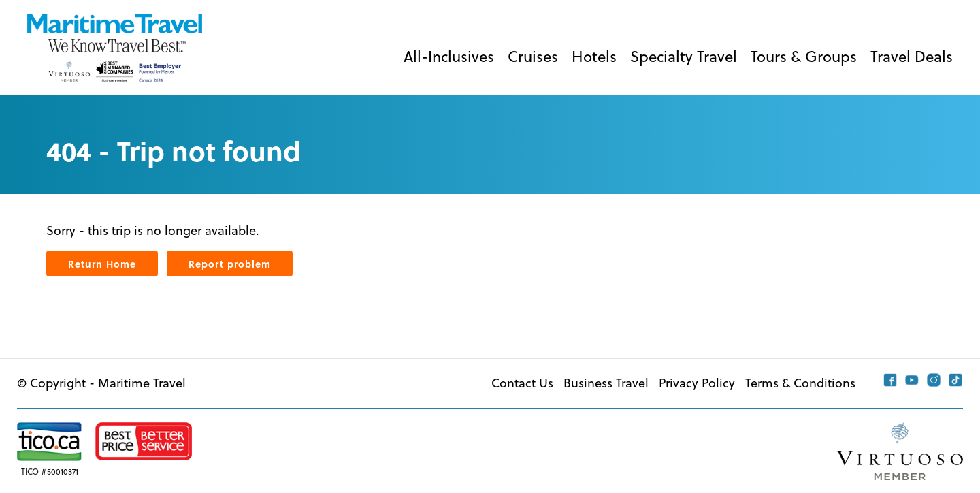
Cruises (533, 56)
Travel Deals (912, 56)
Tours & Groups (804, 56)
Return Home (102, 264)
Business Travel (606, 383)
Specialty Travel (684, 56)
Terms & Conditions (800, 383)
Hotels (594, 56)
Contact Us (522, 383)
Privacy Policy (697, 383)
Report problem (230, 264)
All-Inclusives (449, 56)
